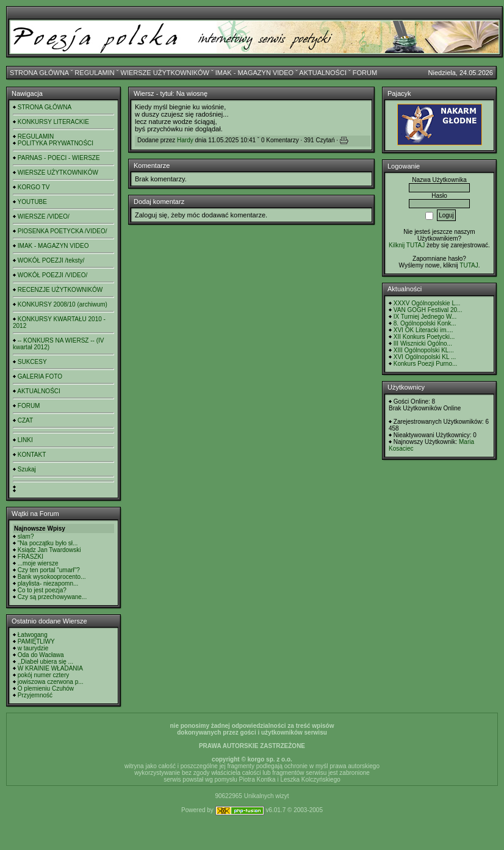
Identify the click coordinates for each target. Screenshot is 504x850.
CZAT (25, 420)
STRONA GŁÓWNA (39, 73)
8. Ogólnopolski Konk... (425, 323)
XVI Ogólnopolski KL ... (425, 357)
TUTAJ (469, 265)
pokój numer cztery (43, 675)
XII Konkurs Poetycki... (424, 337)
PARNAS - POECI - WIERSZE (59, 158)
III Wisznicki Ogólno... (423, 343)
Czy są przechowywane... (52, 597)
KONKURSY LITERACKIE (53, 122)
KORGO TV (34, 187)
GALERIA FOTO (40, 376)
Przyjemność (35, 695)
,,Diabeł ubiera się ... (45, 662)
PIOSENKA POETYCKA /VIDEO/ (63, 231)
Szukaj (27, 469)
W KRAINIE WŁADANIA (50, 668)
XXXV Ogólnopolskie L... (427, 303)
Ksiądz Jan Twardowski (49, 550)
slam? (26, 536)
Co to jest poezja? (42, 590)
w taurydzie (33, 648)
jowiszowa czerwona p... (51, 682)
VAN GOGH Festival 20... (428, 310)
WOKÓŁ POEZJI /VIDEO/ (52, 275)
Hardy (185, 140)
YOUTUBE (32, 202)
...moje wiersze (38, 563)
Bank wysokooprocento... (52, 577)
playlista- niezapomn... (48, 583)
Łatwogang (33, 635)
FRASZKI (31, 557)
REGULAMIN (94, 73)
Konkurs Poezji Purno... (426, 364)
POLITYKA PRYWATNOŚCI (56, 143)
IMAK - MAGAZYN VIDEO (254, 73)
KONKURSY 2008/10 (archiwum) (63, 304)
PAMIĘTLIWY (36, 641)
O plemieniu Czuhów (46, 688)
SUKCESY (32, 362)
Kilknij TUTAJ (407, 245)
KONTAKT (32, 455)
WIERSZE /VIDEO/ (44, 216)
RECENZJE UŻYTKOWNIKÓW (60, 290)
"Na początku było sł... (48, 543)
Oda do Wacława (41, 655)
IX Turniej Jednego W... (425, 317)
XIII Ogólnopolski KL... (424, 350)
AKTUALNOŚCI (323, 73)
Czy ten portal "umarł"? (49, 570)
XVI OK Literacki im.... (423, 330)
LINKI (25, 440)
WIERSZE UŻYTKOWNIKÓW (165, 73)
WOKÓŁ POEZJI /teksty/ (51, 260)
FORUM (365, 73)
